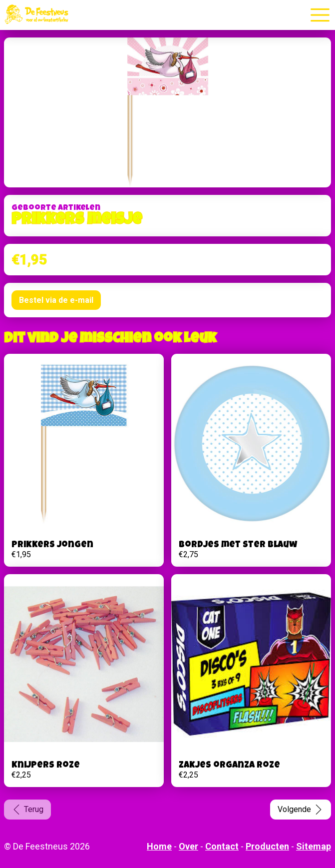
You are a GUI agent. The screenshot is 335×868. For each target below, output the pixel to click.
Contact (222, 846)
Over (188, 846)
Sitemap (314, 846)
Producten (267, 846)
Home (159, 846)
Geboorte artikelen (56, 208)
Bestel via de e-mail (56, 300)
